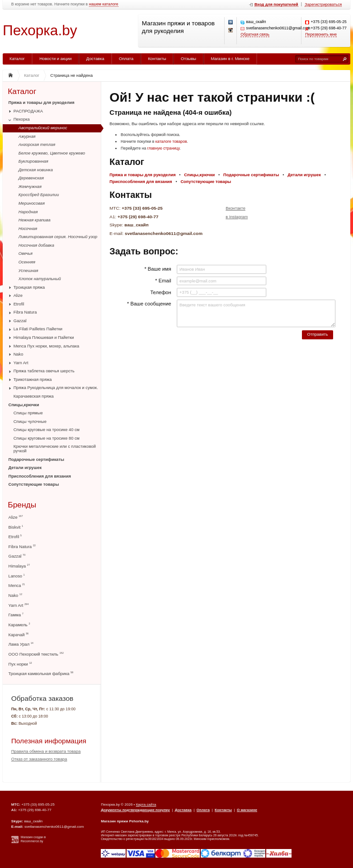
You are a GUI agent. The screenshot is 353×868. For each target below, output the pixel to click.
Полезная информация (49, 741)
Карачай (19, 635)
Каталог (17, 59)
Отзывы (188, 59)
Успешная (28, 271)
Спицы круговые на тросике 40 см (47, 430)
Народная (28, 212)
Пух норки (20, 664)
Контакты (157, 59)
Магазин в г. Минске (230, 59)
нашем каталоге (104, 4)
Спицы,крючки (24, 405)
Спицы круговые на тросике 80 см (47, 438)
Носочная (28, 229)
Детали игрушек (25, 468)
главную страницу (164, 148)
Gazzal (20, 321)
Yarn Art (21, 363)
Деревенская (31, 178)
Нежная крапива (35, 220)
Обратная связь (255, 35)
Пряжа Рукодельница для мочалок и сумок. (56, 388)
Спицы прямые (28, 413)
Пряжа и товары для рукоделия (42, 103)
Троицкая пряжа (29, 287)
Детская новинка (36, 170)
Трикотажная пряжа (33, 380)
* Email (163, 281)
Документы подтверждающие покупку (135, 810)
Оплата (126, 59)
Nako (19, 354)
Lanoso (17, 576)
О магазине (247, 810)
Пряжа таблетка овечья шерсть (44, 371)
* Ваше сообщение (149, 304)
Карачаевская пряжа (34, 396)
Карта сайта (146, 805)
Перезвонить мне (321, 35)
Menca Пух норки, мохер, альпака (47, 346)
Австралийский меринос (43, 128)
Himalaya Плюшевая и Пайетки (44, 338)
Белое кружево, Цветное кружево (52, 153)
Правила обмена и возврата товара (46, 751)
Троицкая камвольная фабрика (41, 673)
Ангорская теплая (37, 145)
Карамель (19, 625)
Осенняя (27, 262)
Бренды (22, 505)
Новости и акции (55, 59)
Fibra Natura (25, 312)
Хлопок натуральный (40, 279)
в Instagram (237, 217)
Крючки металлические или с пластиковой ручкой (55, 449)
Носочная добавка (36, 245)
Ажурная (27, 136)
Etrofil (19, 304)
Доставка (95, 59)
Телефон (160, 292)
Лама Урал (21, 644)
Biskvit (16, 527)
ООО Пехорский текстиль (36, 654)
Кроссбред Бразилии (39, 195)
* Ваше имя (158, 269)
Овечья (26, 253)
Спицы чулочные (30, 422)
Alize (18, 296)
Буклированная (33, 161)
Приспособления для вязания (40, 476)
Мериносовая (32, 203)
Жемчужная (30, 187)
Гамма (16, 615)
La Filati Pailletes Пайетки (38, 329)
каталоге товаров (171, 141)
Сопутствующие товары (34, 484)
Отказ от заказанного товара (39, 759)
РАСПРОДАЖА (28, 111)
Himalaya (19, 566)
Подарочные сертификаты (36, 460)
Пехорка (22, 119)
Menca (17, 585)
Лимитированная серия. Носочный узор (58, 237)
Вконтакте (235, 208)
